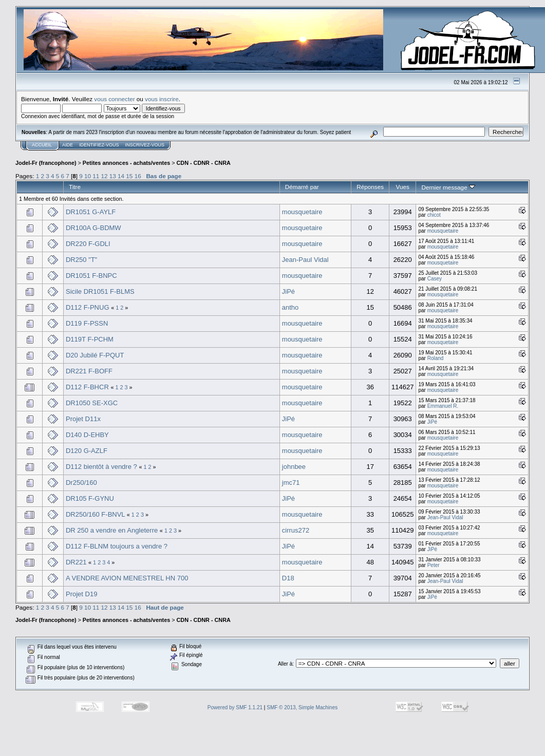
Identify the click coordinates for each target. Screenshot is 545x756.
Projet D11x (83, 419)
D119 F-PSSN (87, 323)
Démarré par (302, 187)
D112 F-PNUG (88, 307)
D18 (288, 578)
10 (88, 176)
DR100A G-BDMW (93, 228)
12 (105, 176)
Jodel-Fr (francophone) (46, 163)
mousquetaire (302, 212)
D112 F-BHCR (87, 387)
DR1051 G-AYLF (91, 212)
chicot (434, 215)
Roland (436, 358)
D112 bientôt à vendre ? (101, 467)
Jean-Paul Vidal (305, 260)
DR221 (76, 562)
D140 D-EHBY (87, 435)
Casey (435, 279)
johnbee (294, 467)
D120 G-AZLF (87, 451)
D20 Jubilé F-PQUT (95, 355)
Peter (434, 565)
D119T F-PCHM (90, 339)
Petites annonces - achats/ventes (126, 163)
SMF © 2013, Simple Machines (302, 707)
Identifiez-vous (99, 145)
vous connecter (114, 99)
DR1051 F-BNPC (91, 276)
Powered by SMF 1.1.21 (235, 707)
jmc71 (291, 483)
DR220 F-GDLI (88, 244)
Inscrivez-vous (145, 145)
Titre (75, 187)
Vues (403, 187)
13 (113, 176)
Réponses (370, 187)
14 (121, 176)
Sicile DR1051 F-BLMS (100, 291)
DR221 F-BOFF (89, 371)
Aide (68, 145)
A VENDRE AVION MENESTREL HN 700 (127, 578)
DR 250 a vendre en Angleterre (112, 530)
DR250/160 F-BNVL (95, 514)
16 (138, 176)
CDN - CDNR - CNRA (204, 163)
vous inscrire (162, 99)
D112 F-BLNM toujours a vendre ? (117, 546)
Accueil (42, 145)
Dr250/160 (81, 483)
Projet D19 (81, 594)
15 (129, 176)
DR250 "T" (81, 260)
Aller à (285, 664)
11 (96, 176)
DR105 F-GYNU (90, 498)
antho (290, 307)
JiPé (288, 291)
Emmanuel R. (443, 406)
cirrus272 (296, 530)
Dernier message (448, 187)
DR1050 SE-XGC (92, 403)
